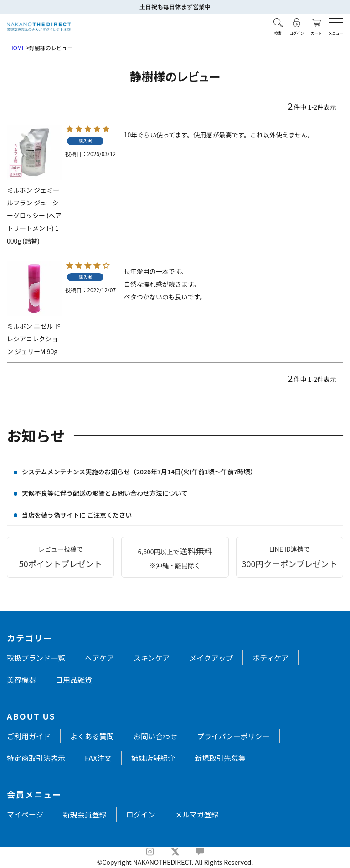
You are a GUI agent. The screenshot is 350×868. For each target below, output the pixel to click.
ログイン (141, 814)
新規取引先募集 (220, 758)
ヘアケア (99, 658)
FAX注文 (98, 758)
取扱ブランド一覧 (36, 658)
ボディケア (270, 658)
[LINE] (200, 852)
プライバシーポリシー (233, 736)
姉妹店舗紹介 (153, 758)
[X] (175, 852)
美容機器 (21, 680)
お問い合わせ (155, 736)
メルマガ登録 (197, 814)
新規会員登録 (85, 814)
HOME (17, 48)
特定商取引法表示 (36, 758)
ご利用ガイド (29, 736)
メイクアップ (211, 658)
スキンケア (152, 658)
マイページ (25, 814)
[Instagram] (150, 852)
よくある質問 (92, 736)
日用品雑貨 (74, 680)
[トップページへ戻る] (39, 27)
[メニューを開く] (336, 23)
